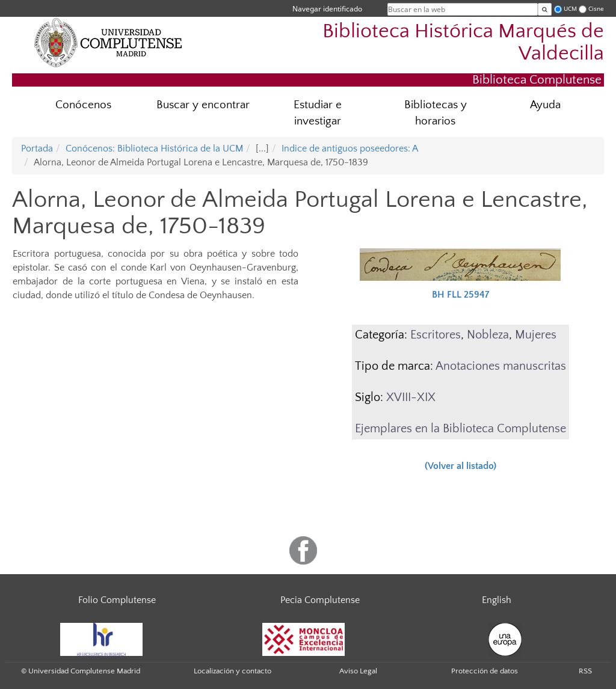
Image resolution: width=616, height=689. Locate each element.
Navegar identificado (327, 9)
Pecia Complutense (320, 600)
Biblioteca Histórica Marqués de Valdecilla (463, 43)
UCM (570, 9)
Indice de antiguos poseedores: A (350, 149)
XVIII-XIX (411, 397)
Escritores (436, 335)
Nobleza (488, 335)
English (497, 600)
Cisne (596, 9)
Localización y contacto (233, 671)
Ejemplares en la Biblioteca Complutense (460, 429)
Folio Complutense (117, 600)
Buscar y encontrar (203, 105)
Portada (37, 149)
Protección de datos (485, 671)
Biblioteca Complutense (537, 80)
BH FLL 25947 (460, 295)
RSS (585, 671)
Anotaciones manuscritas (501, 366)
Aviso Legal (358, 671)
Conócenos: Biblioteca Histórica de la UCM (154, 149)
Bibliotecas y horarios (436, 113)
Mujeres (536, 335)
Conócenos (83, 105)
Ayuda (545, 105)
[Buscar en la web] (545, 9)
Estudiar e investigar (318, 113)
